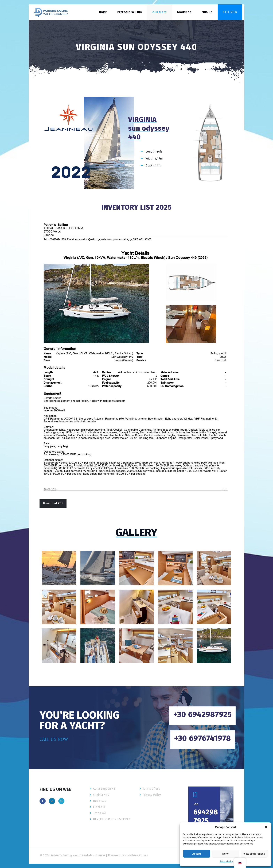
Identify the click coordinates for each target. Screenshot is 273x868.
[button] (266, 827)
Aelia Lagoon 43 (104, 789)
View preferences (254, 854)
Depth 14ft (153, 166)
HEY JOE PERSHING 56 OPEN (112, 819)
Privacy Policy (226, 861)
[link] (136, 357)
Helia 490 (100, 801)
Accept (197, 854)
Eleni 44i (99, 807)
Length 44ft (154, 152)
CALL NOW (230, 12)
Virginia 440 (101, 795)
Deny (225, 854)
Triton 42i (100, 813)
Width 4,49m (154, 159)
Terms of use (151, 789)
